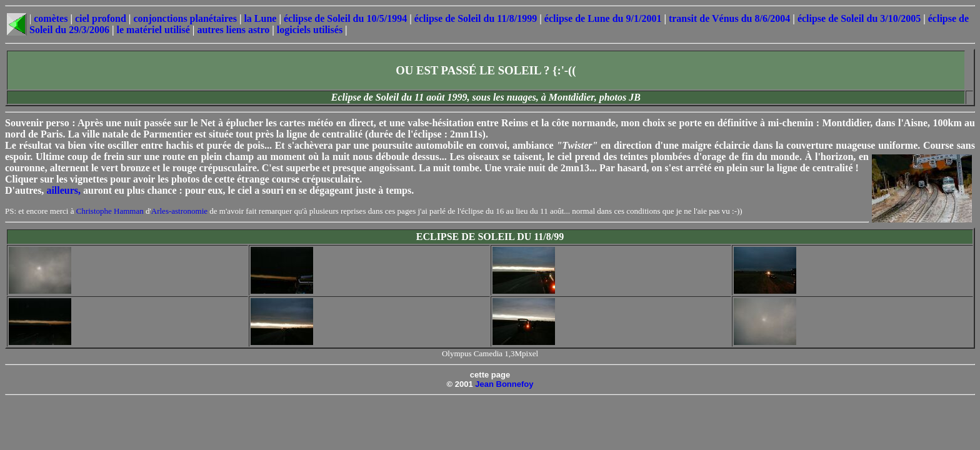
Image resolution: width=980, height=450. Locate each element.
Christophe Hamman (110, 211)
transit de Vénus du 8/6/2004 (729, 18)
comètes (51, 18)
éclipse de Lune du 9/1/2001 (603, 18)
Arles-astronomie (179, 211)
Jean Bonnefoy (504, 384)
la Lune (260, 18)
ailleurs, (63, 190)
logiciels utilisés (310, 30)
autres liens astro (233, 30)
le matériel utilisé (153, 30)
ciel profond (101, 18)
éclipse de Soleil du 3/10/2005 (859, 18)
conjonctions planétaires (185, 18)
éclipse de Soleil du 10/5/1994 (345, 18)
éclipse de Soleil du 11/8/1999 (476, 18)
